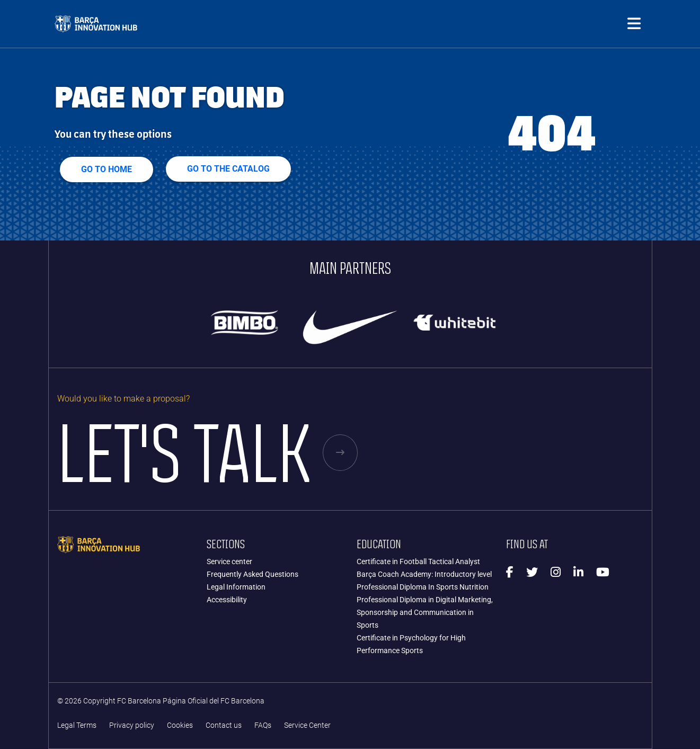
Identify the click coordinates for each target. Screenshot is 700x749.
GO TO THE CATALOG (228, 169)
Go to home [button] (107, 169)
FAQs (263, 725)
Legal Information (236, 587)
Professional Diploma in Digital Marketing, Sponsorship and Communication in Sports (425, 612)
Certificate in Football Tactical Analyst (418, 561)
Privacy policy (132, 725)
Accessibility (227, 600)
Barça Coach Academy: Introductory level (424, 574)
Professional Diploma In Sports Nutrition (423, 587)
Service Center (307, 725)
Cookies (180, 725)
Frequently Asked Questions (252, 574)
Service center (229, 561)
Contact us (224, 725)
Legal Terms (77, 725)
